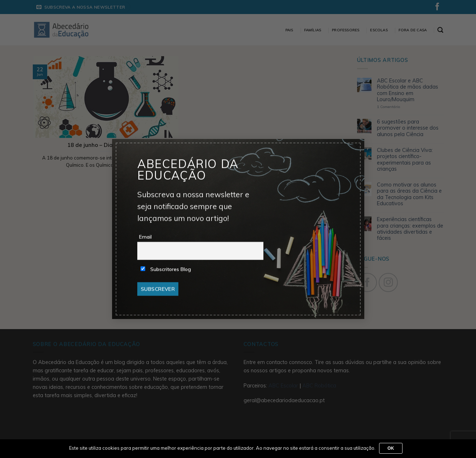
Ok (391, 448)
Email (145, 237)
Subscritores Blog (166, 269)
